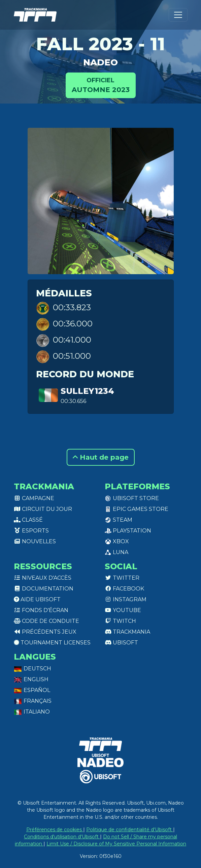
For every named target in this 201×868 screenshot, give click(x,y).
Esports (31, 531)
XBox (117, 541)
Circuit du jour (43, 509)
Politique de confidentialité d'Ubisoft (130, 830)
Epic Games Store (137, 509)
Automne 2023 (101, 85)
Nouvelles (35, 541)
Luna (116, 552)
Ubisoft (121, 643)
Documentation (44, 589)
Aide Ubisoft (37, 599)
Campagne (34, 498)
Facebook (124, 589)
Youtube (123, 610)
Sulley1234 (87, 391)
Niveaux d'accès (43, 578)
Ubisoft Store (132, 498)
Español (32, 690)
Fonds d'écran (41, 610)
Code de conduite (46, 621)
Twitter (122, 578)
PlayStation (128, 531)
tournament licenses (52, 643)
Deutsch (32, 669)
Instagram (126, 599)
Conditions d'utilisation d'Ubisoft (62, 837)
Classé (28, 520)
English (31, 679)
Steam (119, 520)
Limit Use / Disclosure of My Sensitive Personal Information (116, 844)
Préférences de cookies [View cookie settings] (55, 830)
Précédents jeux (45, 632)
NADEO (100, 62)
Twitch (120, 621)
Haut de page (101, 457)
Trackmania (127, 632)
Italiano (32, 712)
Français (33, 701)
